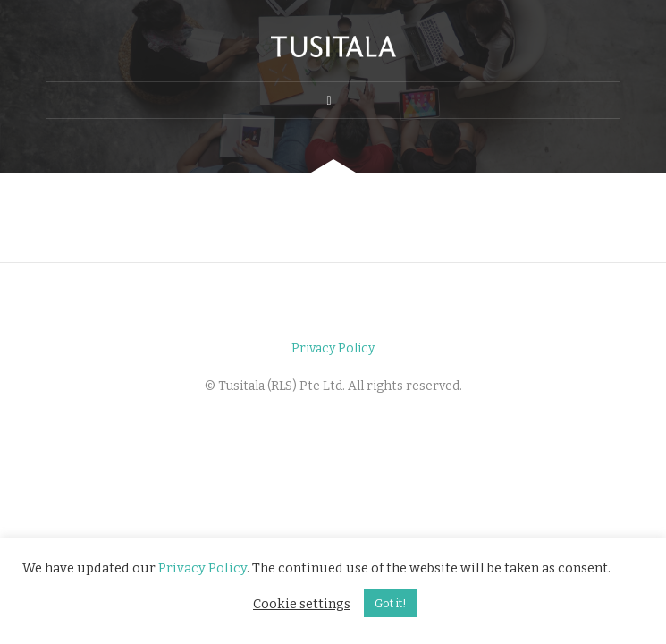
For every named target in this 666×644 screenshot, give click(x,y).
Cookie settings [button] (302, 604)
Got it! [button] (391, 603)
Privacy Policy (333, 348)
